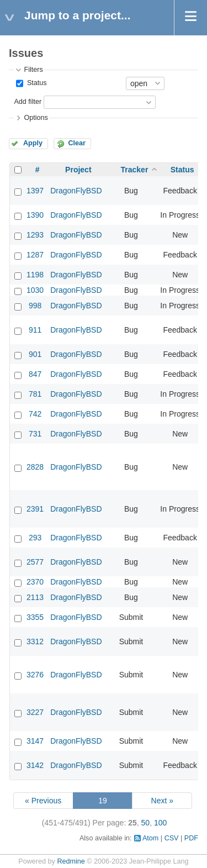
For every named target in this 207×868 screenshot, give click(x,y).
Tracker (135, 170)
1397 (35, 191)
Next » (162, 801)
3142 (35, 765)
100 (160, 823)
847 (35, 374)
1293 (35, 235)
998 (35, 306)
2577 (35, 562)
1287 (35, 255)
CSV (172, 838)
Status (36, 83)
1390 (35, 215)
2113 (35, 597)
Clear (77, 143)
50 (146, 823)
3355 (35, 617)
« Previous (43, 801)
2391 (35, 509)
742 (35, 414)
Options (36, 118)
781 (35, 394)
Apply (33, 143)
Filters (33, 70)
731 (35, 434)
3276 (35, 675)
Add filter (28, 102)
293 (35, 538)
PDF (191, 838)
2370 (35, 582)
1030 (35, 290)
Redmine (71, 861)
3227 (35, 712)
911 (35, 330)
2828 (35, 467)
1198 (35, 275)
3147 (35, 741)
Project (78, 170)
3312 (35, 641)
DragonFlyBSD (76, 191)
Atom (150, 838)
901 (35, 354)
